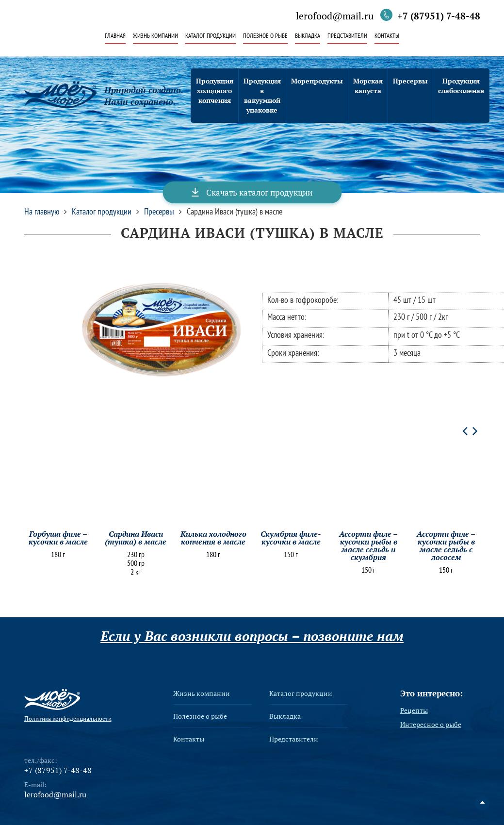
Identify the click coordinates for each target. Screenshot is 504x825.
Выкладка (308, 36)
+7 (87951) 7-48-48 (439, 16)
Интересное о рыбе (431, 725)
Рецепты (414, 710)
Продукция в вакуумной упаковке (262, 95)
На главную (42, 212)
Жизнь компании (155, 36)
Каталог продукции (211, 36)
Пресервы (410, 81)
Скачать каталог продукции (259, 192)
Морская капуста (368, 86)
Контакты (387, 36)
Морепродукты (317, 81)
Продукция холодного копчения (215, 91)
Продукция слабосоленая (461, 86)
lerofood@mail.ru (335, 16)
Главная (115, 36)
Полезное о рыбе (265, 36)
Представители (347, 36)
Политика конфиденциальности (68, 719)
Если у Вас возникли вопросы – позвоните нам (252, 636)
